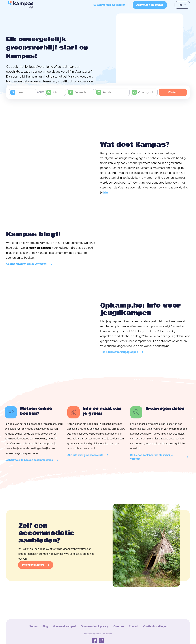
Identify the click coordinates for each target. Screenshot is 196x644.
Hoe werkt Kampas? (65, 626)
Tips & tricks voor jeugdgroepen (122, 352)
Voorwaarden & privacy (95, 626)
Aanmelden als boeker (150, 5)
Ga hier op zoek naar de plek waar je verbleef (159, 457)
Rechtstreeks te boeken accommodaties (31, 460)
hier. (106, 193)
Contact (134, 626)
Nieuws (33, 626)
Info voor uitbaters (36, 565)
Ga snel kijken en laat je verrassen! (29, 264)
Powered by (98, 634)
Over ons (119, 626)
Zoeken (173, 92)
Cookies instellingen (155, 626)
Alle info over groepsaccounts (88, 455)
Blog (45, 626)
